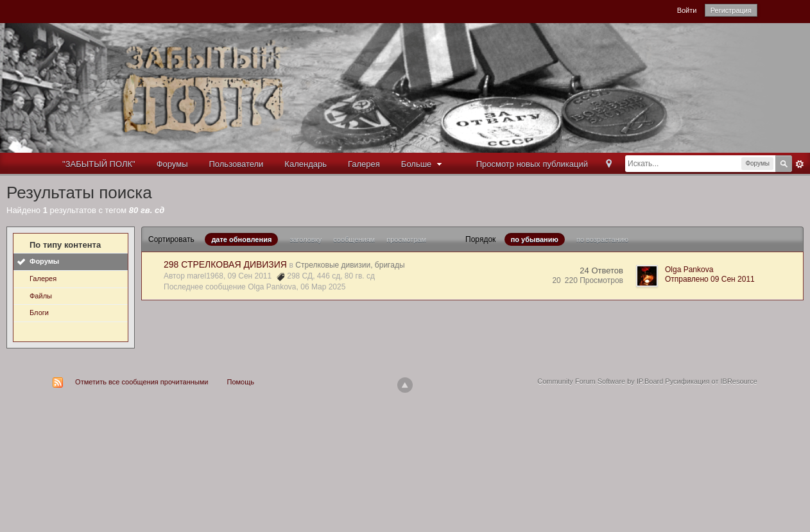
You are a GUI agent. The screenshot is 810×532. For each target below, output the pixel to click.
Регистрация (731, 10)
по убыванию (535, 239)
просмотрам (406, 239)
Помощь (241, 382)
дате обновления (241, 239)
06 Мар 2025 (323, 287)
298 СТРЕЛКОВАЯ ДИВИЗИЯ (225, 264)
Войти (687, 10)
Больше (423, 164)
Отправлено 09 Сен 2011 (710, 279)
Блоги (39, 313)
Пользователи (237, 164)
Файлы (41, 296)
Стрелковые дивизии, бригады (350, 265)
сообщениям (354, 239)
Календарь (306, 164)
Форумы (172, 164)
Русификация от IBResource (710, 381)
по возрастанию (602, 239)
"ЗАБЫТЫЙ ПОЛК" (99, 164)
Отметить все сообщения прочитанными (142, 382)
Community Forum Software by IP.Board (600, 381)
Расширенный (800, 164)
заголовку (306, 239)
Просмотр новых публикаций (532, 164)
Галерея (364, 164)
